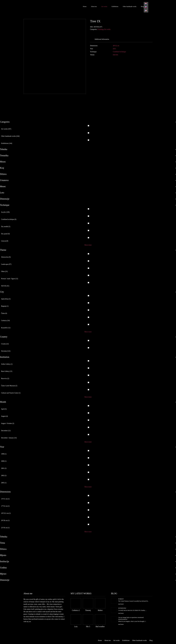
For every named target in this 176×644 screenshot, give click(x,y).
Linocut (5, 241)
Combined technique (119, 52)
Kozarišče (6, 328)
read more (121, 604)
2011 (114, 49)
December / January (9, 438)
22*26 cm (5, 528)
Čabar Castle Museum (9, 386)
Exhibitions (115, 6)
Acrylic (5, 212)
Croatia (5, 344)
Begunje (5, 306)
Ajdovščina (6, 299)
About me (94, 6)
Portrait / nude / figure (10, 279)
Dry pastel (5, 234)
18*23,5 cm (6, 513)
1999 (4, 454)
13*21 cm (5, 499)
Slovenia (6, 351)
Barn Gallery (7, 371)
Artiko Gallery (7, 364)
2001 (4, 468)
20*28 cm (5, 520)
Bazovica (5, 379)
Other (4, 271)
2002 (4, 476)
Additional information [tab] (102, 39)
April (4, 409)
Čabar (4, 313)
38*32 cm (116, 46)
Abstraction (6, 257)
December (6, 431)
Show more (88, 245)
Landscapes (6, 264)
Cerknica (5, 321)
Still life (115, 55)
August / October (8, 423)
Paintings (101, 29)
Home (85, 6)
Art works (104, 6)
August (4, 416)
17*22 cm (5, 506)
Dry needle (6, 227)
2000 (4, 461)
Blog (142, 6)
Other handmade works (130, 6)
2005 (4, 483)
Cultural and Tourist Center (11, 393)
